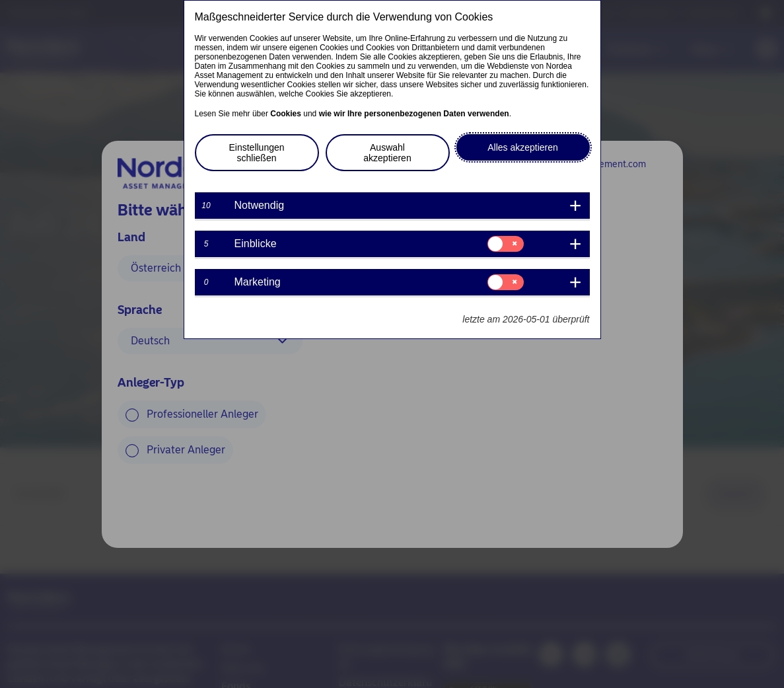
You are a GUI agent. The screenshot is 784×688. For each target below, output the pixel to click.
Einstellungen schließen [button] (256, 153)
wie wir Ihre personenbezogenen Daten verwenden (414, 114)
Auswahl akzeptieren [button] (387, 153)
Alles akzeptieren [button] (523, 147)
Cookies (286, 114)
